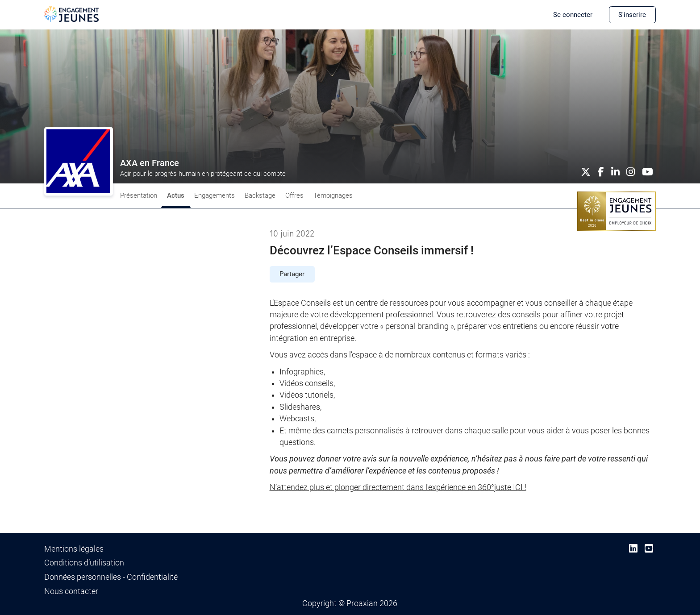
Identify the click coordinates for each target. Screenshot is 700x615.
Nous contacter (71, 591)
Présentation (139, 195)
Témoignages (333, 195)
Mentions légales (74, 549)
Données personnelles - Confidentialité (111, 577)
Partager (292, 274)
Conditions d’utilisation (84, 563)
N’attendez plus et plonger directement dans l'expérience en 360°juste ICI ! (398, 487)
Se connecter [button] (573, 15)
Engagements (215, 195)
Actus (176, 195)
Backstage (260, 195)
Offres (294, 195)
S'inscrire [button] (632, 15)
